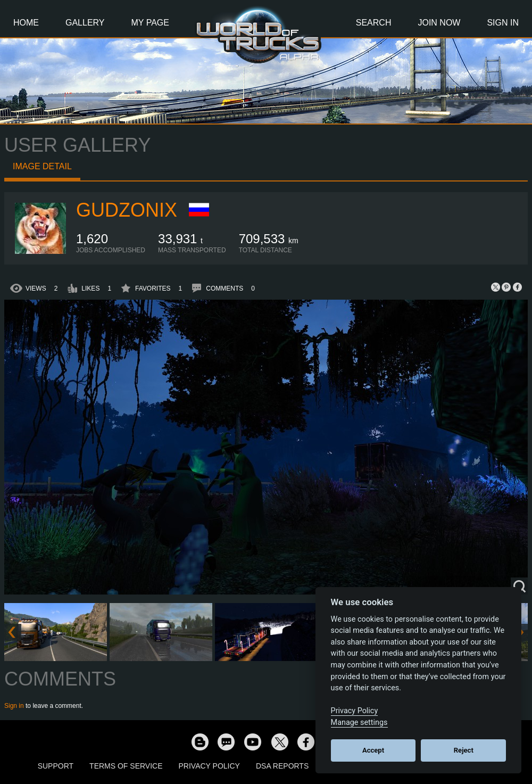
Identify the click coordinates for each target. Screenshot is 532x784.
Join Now (439, 23)
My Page (150, 23)
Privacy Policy (209, 766)
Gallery (85, 23)
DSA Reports (282, 766)
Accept (373, 750)
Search (374, 23)
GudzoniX (127, 210)
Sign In (503, 23)
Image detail (42, 166)
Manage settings (359, 723)
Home (26, 23)
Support (56, 766)
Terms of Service (126, 766)
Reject (464, 750)
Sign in (14, 706)
